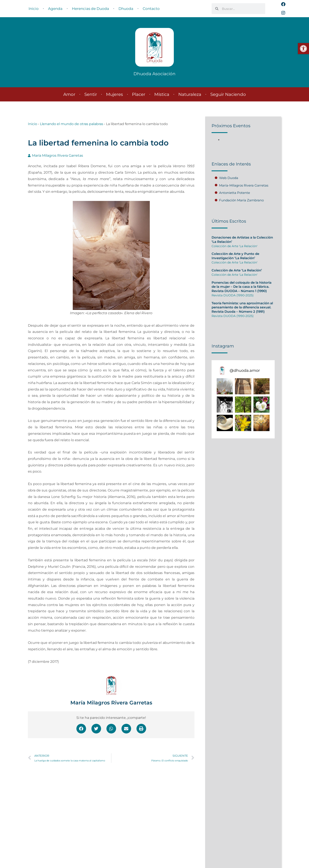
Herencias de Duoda (90, 9)
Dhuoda (126, 9)
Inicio (34, 9)
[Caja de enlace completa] (243, 243)
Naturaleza (190, 94)
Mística (162, 94)
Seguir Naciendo (228, 94)
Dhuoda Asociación (154, 74)
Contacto (151, 9)
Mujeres (114, 94)
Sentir (91, 94)
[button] (303, 49)
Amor (69, 94)
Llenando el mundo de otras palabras (72, 124)
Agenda (55, 9)
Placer (139, 94)
